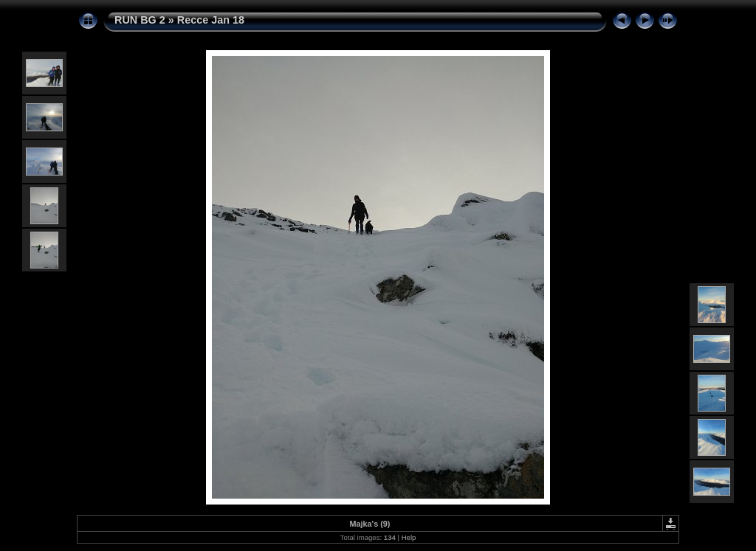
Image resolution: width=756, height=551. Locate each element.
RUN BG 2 (140, 20)
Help (409, 537)
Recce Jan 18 (211, 20)
